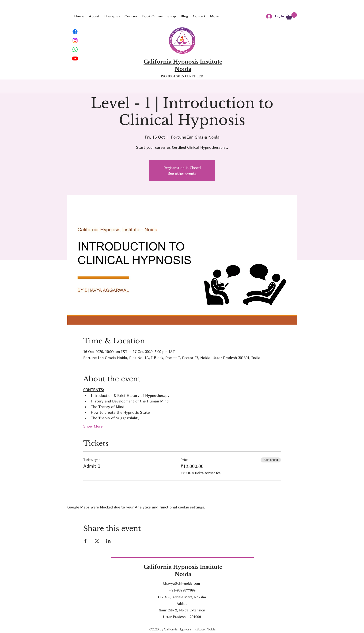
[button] (112, 16)
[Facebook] (75, 32)
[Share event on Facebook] (85, 541)
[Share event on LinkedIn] (108, 541)
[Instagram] (75, 41)
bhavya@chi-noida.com (182, 583)
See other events (182, 173)
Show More (93, 426)
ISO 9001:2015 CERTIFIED (182, 76)
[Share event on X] (97, 541)
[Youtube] (75, 58)
